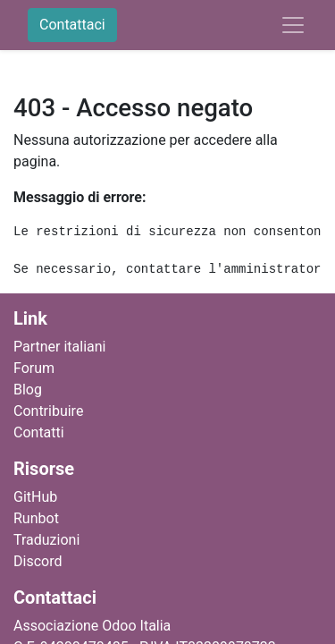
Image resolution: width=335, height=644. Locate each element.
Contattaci (72, 25)
